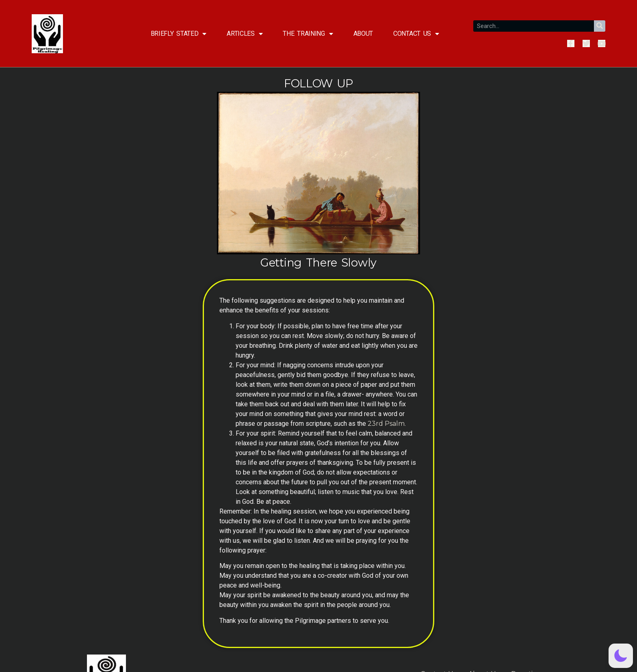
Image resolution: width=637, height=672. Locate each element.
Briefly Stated (179, 34)
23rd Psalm (386, 424)
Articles (245, 34)
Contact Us (416, 34)
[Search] (600, 26)
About (363, 34)
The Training (308, 34)
